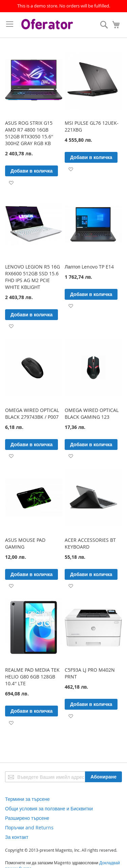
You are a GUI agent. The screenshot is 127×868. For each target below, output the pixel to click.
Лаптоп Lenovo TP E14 (89, 267)
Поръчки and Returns (29, 827)
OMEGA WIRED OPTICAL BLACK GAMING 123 (92, 413)
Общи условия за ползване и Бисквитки (49, 808)
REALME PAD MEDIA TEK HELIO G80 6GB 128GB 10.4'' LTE (32, 677)
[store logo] (48, 25)
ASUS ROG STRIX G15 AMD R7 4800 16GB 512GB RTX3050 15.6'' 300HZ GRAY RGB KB (29, 133)
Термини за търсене (27, 799)
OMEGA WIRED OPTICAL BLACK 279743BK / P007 (32, 413)
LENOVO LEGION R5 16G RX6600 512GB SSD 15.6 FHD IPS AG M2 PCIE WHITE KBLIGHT (33, 277)
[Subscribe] (103, 777)
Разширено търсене (27, 818)
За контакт (17, 837)
